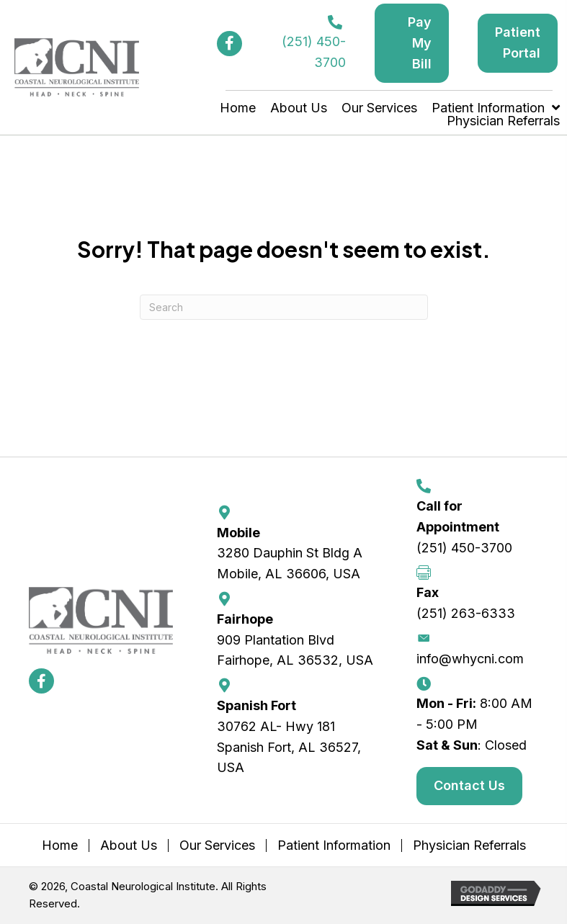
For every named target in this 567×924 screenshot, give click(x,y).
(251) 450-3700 (464, 548)
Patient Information (334, 845)
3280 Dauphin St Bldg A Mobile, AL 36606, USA (290, 563)
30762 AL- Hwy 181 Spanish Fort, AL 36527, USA (289, 747)
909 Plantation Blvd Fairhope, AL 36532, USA (295, 650)
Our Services (217, 845)
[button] (229, 44)
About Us (129, 845)
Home (60, 845)
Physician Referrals (469, 845)
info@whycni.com (470, 659)
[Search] (284, 307)
